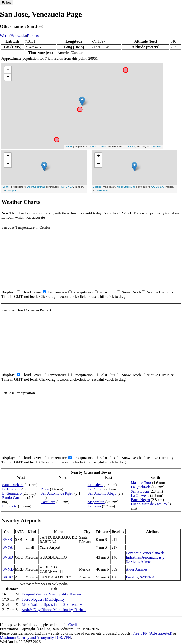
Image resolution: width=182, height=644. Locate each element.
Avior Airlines (137, 569)
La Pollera (96, 489)
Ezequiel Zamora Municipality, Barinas (51, 594)
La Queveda (140, 495)
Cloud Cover (31, 292)
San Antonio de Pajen (57, 493)
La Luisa (94, 506)
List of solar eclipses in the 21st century (52, 605)
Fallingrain (156, 147)
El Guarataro (12, 493)
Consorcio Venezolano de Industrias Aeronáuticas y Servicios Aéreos (145, 557)
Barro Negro (140, 500)
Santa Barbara (13, 485)
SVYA (8, 547)
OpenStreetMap (98, 147)
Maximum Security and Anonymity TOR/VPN (35, 637)
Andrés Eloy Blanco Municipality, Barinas (54, 610)
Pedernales (10, 489)
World (5, 36)
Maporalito (96, 502)
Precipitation (83, 292)
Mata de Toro (141, 483)
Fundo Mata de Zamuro (149, 504)
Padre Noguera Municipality (43, 599)
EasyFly (132, 577)
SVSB (7, 540)
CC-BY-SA (129, 147)
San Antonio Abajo (102, 493)
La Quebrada (141, 487)
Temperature (57, 292)
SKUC (8, 577)
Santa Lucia (140, 491)
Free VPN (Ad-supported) (152, 633)
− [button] (8, 77)
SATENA (147, 577)
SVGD (8, 557)
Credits (74, 625)
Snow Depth (131, 292)
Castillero (48, 502)
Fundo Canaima (14, 498)
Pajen (45, 489)
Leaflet (69, 147)
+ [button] (8, 70)
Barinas (33, 36)
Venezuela (18, 36)
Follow (7, 2)
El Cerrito (10, 506)
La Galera (95, 485)
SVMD (8, 569)
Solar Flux (107, 292)
